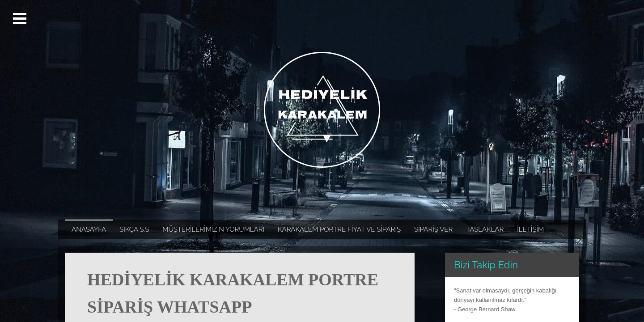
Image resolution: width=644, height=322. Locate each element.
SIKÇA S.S (134, 229)
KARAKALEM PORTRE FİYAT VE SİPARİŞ (339, 229)
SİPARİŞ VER (433, 229)
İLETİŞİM (530, 229)
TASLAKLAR (485, 229)
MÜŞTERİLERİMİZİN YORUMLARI (213, 229)
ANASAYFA (89, 229)
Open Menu (21, 19)
